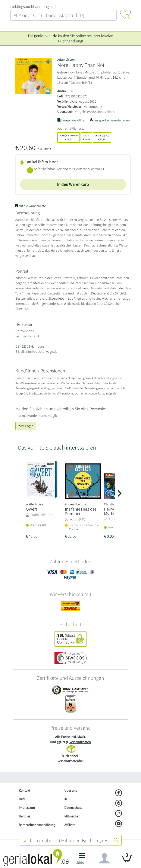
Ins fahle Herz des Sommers (81, 511)
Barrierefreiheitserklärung (37, 825)
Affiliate (70, 825)
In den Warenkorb (73, 184)
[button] (82, 860)
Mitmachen (72, 816)
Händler (24, 816)
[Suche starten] (116, 840)
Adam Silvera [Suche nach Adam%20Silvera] (66, 60)
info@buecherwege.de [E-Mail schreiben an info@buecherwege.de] (41, 352)
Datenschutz (73, 808)
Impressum (27, 808)
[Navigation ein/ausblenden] (104, 858)
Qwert (32, 509)
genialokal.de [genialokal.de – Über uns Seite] (46, 36)
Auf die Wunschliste (31, 206)
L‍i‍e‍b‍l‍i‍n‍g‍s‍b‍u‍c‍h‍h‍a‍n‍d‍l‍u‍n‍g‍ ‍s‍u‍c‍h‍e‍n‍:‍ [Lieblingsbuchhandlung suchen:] (36, 6)
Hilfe (22, 799)
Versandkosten (80, 742)
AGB (67, 799)
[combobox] (66, 840)
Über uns (71, 791)
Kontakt (24, 791)
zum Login (26, 426)
